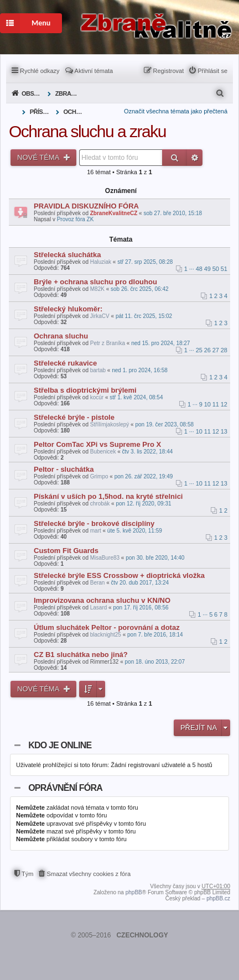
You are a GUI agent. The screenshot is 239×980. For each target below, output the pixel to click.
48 (199, 269)
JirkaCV (100, 316)
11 (216, 404)
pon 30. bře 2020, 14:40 (155, 558)
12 (224, 404)
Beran (98, 583)
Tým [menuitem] (27, 874)
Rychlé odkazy (40, 71)
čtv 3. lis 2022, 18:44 (148, 452)
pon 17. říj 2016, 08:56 (141, 608)
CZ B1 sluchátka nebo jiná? (81, 655)
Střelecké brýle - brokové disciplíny (94, 523)
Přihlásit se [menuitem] (212, 71)
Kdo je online (60, 745)
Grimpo (99, 476)
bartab (98, 370)
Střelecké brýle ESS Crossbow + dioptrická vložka (119, 575)
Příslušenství (42, 112)
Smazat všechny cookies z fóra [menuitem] (89, 874)
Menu (25, 23)
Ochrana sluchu (61, 336)
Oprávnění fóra (65, 788)
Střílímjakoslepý (110, 424)
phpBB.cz (218, 898)
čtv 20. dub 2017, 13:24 (140, 583)
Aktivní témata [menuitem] (94, 71)
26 (207, 350)
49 (207, 269)
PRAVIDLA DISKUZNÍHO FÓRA (86, 206)
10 (207, 404)
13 (224, 431)
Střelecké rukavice (65, 363)
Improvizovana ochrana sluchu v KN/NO (102, 600)
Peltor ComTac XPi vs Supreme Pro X (97, 444)
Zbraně (67, 93)
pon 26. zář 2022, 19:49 (144, 476)
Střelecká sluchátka (67, 255)
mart (96, 531)
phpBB (134, 892)
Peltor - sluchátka (64, 469)
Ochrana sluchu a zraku (76, 112)
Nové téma (39, 157)
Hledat (175, 158)
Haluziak (101, 262)
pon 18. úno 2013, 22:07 (155, 662)
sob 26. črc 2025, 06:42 (140, 289)
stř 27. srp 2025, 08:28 (145, 262)
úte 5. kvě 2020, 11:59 (135, 531)
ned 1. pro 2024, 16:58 (140, 370)
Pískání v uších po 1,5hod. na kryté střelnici (108, 496)
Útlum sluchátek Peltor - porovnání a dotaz (107, 627)
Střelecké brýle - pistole (74, 417)
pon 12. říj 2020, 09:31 (143, 504)
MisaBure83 (105, 558)
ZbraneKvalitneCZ (114, 213)
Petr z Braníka (108, 343)
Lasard (99, 608)
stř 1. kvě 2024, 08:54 (136, 397)
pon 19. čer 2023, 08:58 (164, 424)
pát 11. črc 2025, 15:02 (144, 316)
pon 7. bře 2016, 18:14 (155, 635)
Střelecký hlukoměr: (68, 309)
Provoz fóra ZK (76, 219)
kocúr (97, 397)
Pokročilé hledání (195, 158)
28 (224, 350)
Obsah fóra (33, 93)
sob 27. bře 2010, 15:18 (173, 213)
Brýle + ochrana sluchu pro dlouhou (95, 282)
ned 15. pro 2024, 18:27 (160, 343)
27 (216, 350)
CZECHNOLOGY (142, 935)
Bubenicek (103, 452)
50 (216, 269)
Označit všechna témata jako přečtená (176, 111)
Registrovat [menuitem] (169, 71)
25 (199, 350)
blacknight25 (106, 635)
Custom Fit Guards (66, 551)
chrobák (100, 504)
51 (224, 269)
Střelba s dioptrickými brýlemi (85, 390)
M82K (97, 289)
